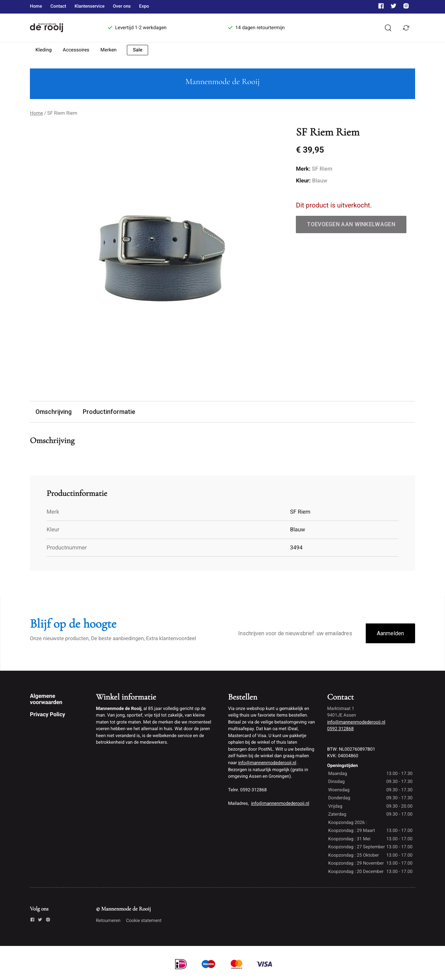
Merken (109, 50)
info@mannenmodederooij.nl (267, 763)
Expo (144, 6)
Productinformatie (113, 412)
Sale (137, 50)
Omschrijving (55, 412)
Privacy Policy (47, 715)
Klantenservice (89, 6)
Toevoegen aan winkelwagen (351, 224)
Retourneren (108, 921)
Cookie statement (144, 921)
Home (36, 6)
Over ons (122, 6)
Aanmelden (390, 634)
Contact (58, 6)
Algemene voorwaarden (46, 699)
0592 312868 (340, 730)
